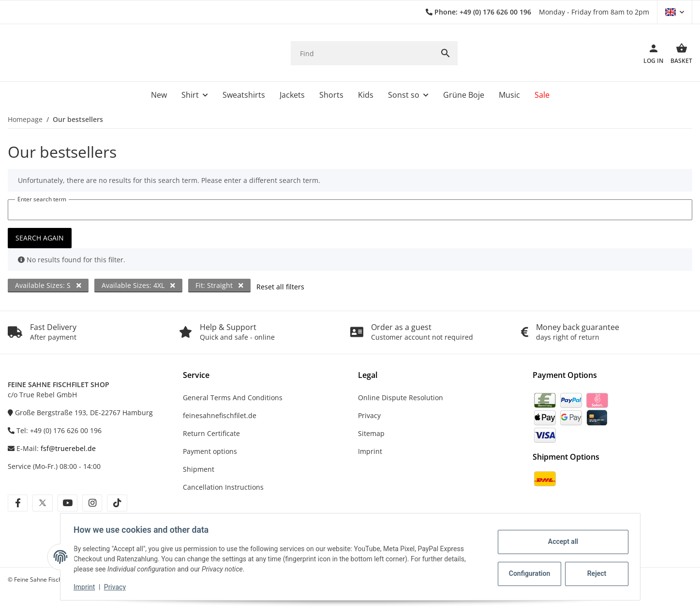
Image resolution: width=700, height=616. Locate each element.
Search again (40, 238)
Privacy (117, 587)
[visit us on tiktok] (117, 503)
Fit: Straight (219, 285)
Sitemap (371, 433)
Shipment (199, 469)
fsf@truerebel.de (68, 448)
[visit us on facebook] (18, 503)
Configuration (529, 573)
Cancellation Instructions (223, 487)
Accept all (561, 541)
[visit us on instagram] (92, 503)
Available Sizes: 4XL (138, 285)
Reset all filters (280, 287)
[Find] (362, 53)
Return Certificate (211, 433)
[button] (675, 12)
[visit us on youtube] (67, 503)
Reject (595, 573)
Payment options (210, 451)
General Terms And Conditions (233, 398)
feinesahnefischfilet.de (220, 415)
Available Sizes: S (48, 285)
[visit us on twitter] (42, 503)
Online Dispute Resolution (401, 398)
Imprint (87, 587)
